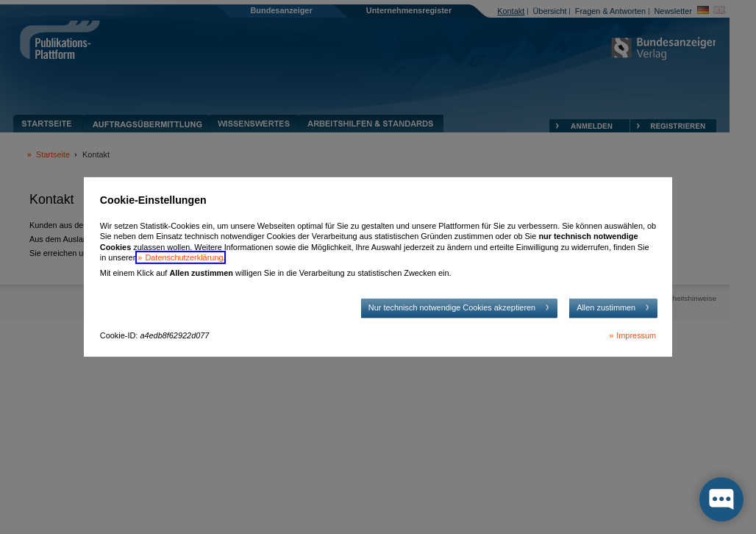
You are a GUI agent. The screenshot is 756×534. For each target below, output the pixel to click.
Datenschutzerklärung (184, 257)
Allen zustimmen (606, 307)
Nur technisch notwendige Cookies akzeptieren (452, 307)
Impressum (636, 335)
